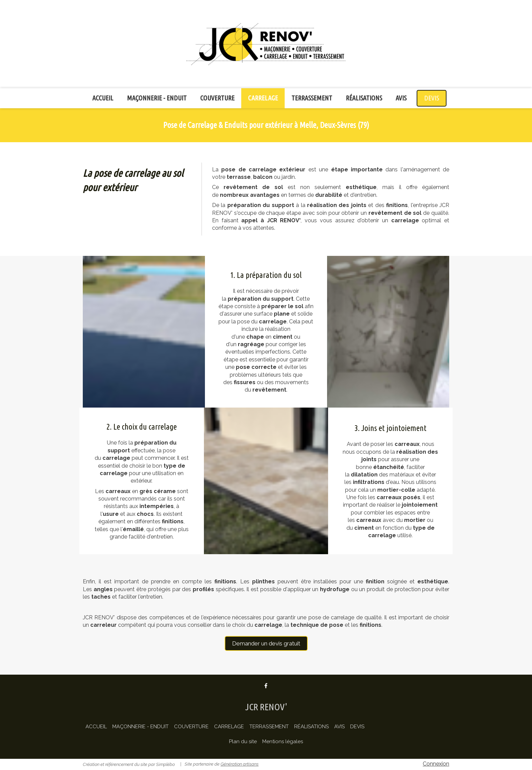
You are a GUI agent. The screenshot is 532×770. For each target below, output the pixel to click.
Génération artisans (240, 764)
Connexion (436, 764)
